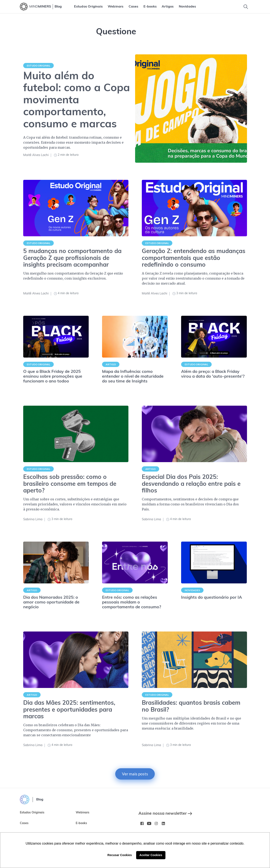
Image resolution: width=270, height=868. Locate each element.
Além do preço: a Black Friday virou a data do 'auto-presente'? (213, 374)
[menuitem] (88, 7)
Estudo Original (38, 66)
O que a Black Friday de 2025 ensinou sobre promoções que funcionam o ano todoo (53, 377)
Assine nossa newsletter (165, 814)
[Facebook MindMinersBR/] (142, 823)
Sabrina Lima (33, 520)
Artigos (168, 7)
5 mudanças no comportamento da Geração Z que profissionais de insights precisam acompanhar (72, 258)
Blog (58, 7)
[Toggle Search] (246, 7)
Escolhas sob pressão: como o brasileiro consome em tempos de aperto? (70, 484)
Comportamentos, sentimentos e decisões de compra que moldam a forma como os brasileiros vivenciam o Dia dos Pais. (190, 504)
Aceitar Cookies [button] (151, 855)
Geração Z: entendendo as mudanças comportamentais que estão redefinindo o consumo (194, 258)
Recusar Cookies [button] (120, 855)
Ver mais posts (135, 774)
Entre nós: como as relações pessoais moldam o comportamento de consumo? (132, 602)
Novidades (187, 7)
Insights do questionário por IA (212, 598)
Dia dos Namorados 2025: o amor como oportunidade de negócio (51, 602)
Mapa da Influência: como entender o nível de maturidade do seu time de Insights (133, 377)
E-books (150, 7)
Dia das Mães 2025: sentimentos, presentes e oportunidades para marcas (69, 710)
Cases (134, 7)
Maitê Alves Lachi (36, 155)
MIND (40, 7)
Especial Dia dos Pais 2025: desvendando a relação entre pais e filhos (191, 484)
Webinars (116, 7)
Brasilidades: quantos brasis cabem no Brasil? (191, 707)
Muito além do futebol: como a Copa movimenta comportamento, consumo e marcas (77, 101)
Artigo (111, 364)
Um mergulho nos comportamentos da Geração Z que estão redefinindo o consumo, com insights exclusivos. (73, 276)
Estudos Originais (88, 7)
